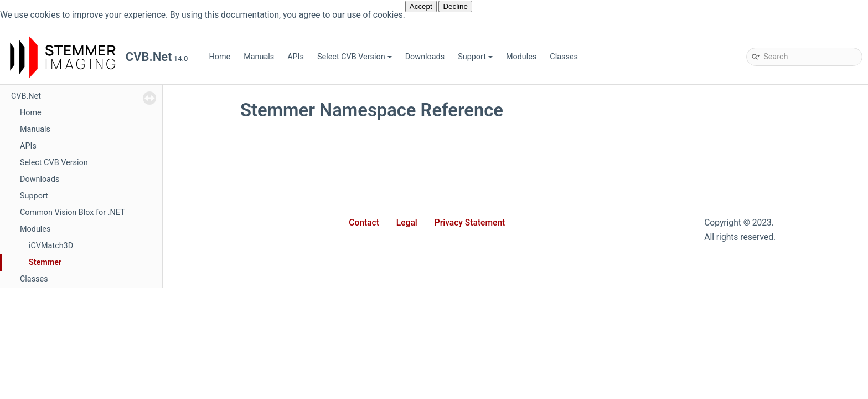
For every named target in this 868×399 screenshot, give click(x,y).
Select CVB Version (355, 57)
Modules (521, 57)
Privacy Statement (470, 223)
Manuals (259, 57)
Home (219, 57)
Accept (421, 6)
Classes (564, 57)
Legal (407, 223)
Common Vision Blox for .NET (73, 213)
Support (475, 57)
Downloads (425, 57)
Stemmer (45, 262)
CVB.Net (26, 96)
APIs (296, 57)
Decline (455, 6)
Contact (364, 223)
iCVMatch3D (51, 246)
